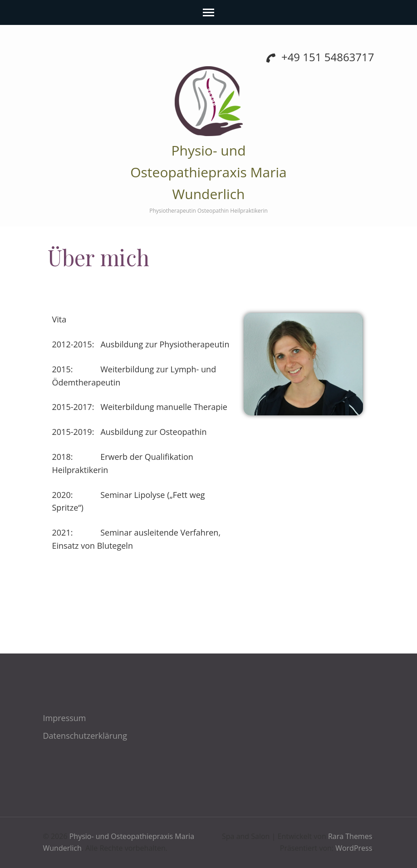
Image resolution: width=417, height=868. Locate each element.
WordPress (354, 848)
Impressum (65, 718)
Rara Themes (350, 836)
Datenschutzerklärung (85, 736)
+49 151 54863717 (320, 57)
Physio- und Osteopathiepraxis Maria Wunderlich (208, 172)
